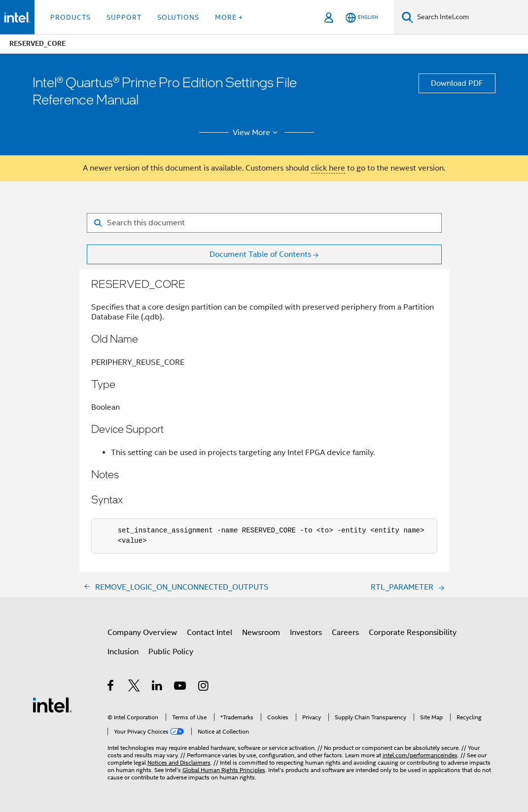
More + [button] (229, 17)
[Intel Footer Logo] (52, 705)
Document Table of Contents (260, 254)
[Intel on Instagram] (204, 687)
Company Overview (142, 633)
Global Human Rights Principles (224, 770)
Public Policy (171, 652)
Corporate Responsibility (413, 633)
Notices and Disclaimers (179, 762)
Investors (306, 633)
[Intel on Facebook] (111, 687)
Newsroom (261, 633)
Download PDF (457, 83)
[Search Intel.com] (471, 17)
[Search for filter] (264, 223)
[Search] (407, 17)
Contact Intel (210, 633)
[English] (362, 18)
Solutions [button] (178, 17)
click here (328, 168)
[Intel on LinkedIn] (158, 687)
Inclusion (123, 652)
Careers (345, 633)
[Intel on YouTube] (181, 687)
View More (257, 133)
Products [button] (70, 17)
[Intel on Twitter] (134, 687)
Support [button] (124, 17)
